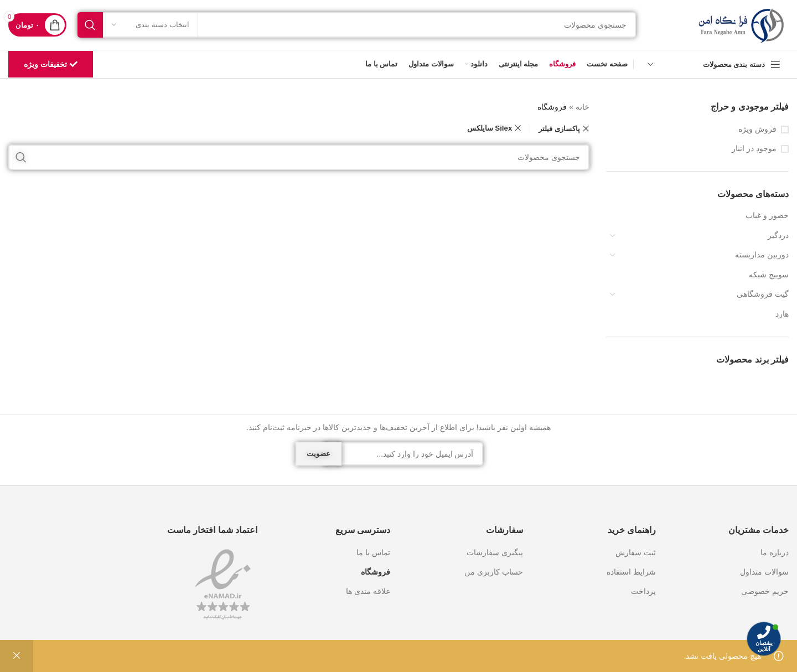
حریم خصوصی (765, 591)
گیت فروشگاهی (763, 294)
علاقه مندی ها (368, 591)
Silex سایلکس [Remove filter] (490, 128)
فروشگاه (376, 572)
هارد (782, 314)
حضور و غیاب (767, 215)
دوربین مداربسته (762, 255)
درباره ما (775, 552)
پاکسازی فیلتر (559, 129)
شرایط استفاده (631, 572)
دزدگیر (778, 235)
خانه (583, 107)
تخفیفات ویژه (51, 64)
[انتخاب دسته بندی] (151, 25)
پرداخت (643, 591)
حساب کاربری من (494, 572)
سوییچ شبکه (769, 275)
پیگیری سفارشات (495, 552)
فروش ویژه (757, 129)
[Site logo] (741, 24)
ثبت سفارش (636, 552)
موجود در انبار (754, 148)
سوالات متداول (764, 572)
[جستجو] (357, 25)
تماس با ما (373, 552)
